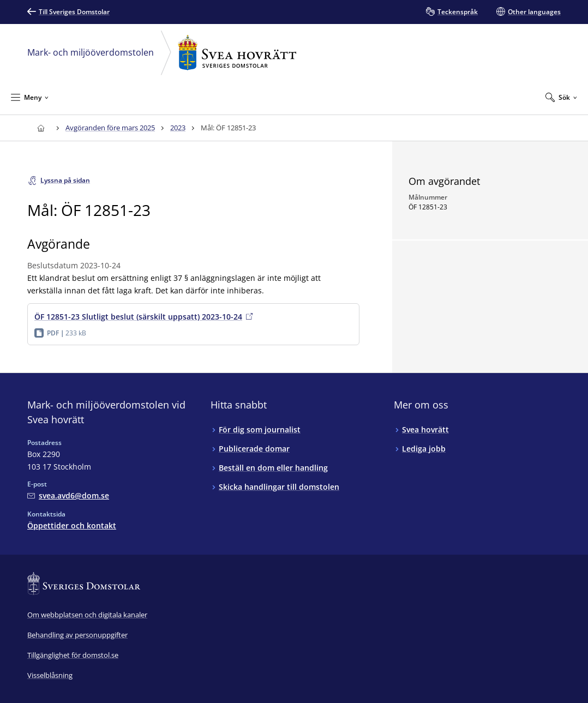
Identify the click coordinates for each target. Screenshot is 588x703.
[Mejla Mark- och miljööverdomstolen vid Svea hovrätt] (68, 495)
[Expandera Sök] (561, 97)
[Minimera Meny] (30, 97)
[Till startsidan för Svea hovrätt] (41, 128)
